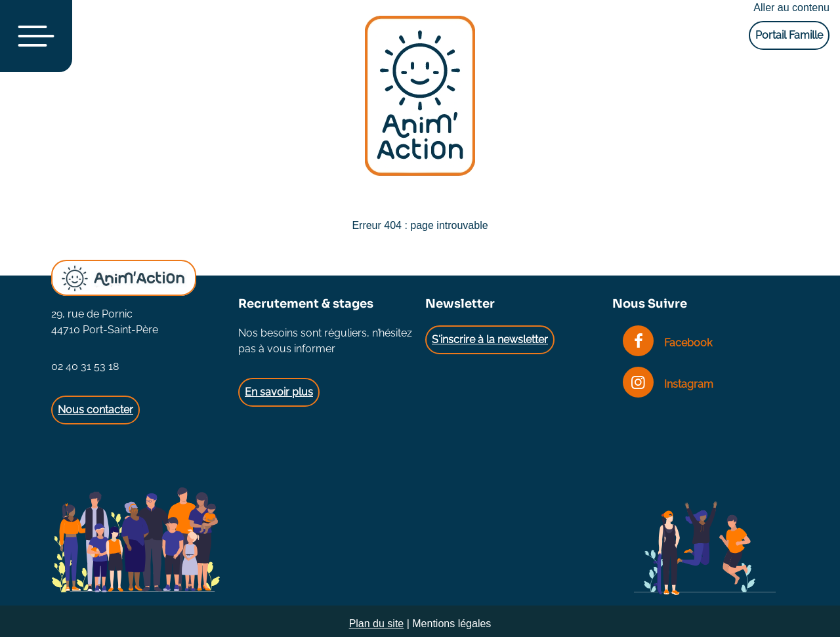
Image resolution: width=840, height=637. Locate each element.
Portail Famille (789, 35)
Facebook (667, 343)
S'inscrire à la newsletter (490, 339)
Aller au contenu (791, 8)
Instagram (668, 384)
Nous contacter (95, 410)
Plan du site (377, 624)
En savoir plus (279, 392)
